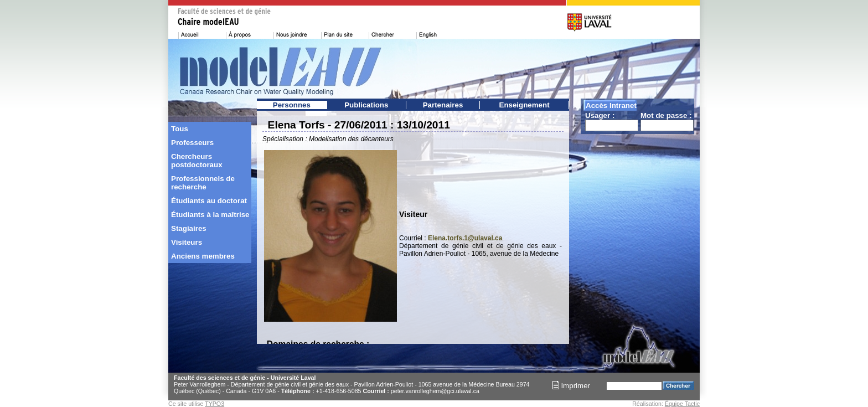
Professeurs (192, 143)
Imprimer (571, 386)
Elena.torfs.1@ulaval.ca (465, 238)
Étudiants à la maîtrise (210, 215)
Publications (366, 105)
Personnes (292, 105)
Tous (180, 129)
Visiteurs (187, 242)
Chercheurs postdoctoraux (197, 161)
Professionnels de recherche (203, 183)
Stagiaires (189, 228)
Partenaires (443, 105)
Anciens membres (203, 256)
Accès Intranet (611, 105)
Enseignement (525, 105)
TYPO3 (215, 404)
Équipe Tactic (682, 404)
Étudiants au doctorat (209, 201)
